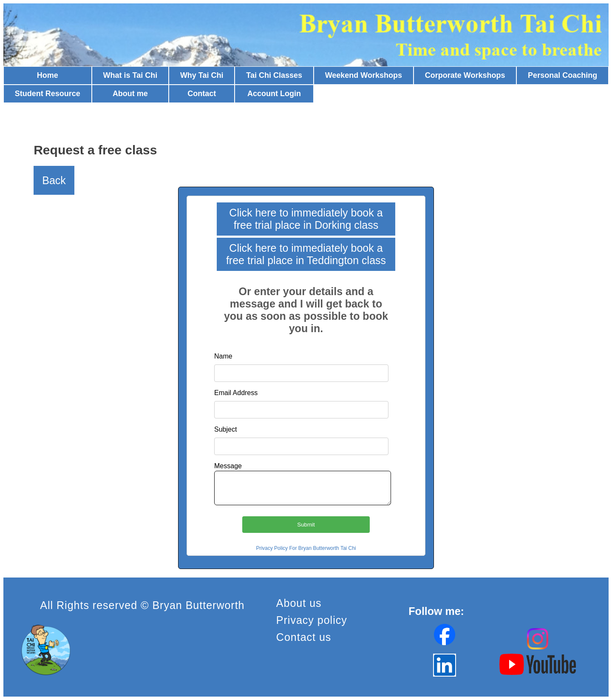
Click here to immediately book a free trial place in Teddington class (306, 254)
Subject (225, 429)
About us (299, 603)
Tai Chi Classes (274, 75)
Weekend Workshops (364, 75)
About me (130, 94)
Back (54, 180)
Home (48, 75)
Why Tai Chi (202, 75)
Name (223, 356)
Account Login (274, 94)
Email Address (236, 393)
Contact (202, 94)
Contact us (304, 637)
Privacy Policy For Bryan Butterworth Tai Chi (306, 548)
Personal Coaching (562, 75)
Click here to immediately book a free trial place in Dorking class (306, 219)
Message (228, 466)
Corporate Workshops (465, 75)
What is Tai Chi (130, 75)
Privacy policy (312, 620)
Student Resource (48, 94)
